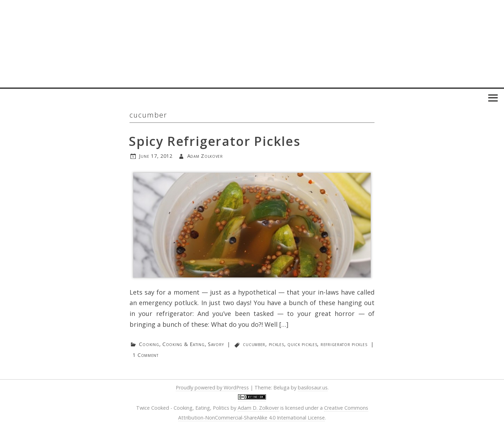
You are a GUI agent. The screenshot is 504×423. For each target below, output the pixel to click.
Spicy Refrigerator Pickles (215, 141)
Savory (216, 344)
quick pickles (302, 344)
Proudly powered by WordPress (212, 387)
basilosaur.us (313, 387)
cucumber (254, 344)
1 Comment (145, 355)
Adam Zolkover (205, 156)
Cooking (149, 344)
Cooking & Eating (184, 344)
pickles (276, 344)
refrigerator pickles (344, 344)
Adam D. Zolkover (258, 408)
